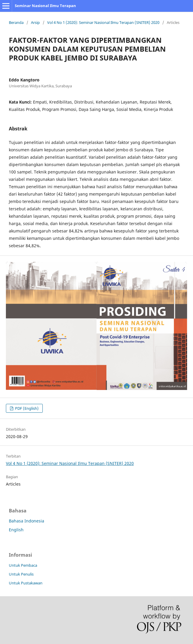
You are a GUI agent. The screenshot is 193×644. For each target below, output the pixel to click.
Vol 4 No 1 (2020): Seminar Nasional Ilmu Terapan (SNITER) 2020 (103, 22)
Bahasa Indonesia (27, 521)
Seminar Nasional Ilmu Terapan (45, 6)
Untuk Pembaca (23, 565)
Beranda (16, 22)
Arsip (35, 22)
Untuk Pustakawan (26, 583)
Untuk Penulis (21, 574)
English (16, 530)
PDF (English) (26, 408)
